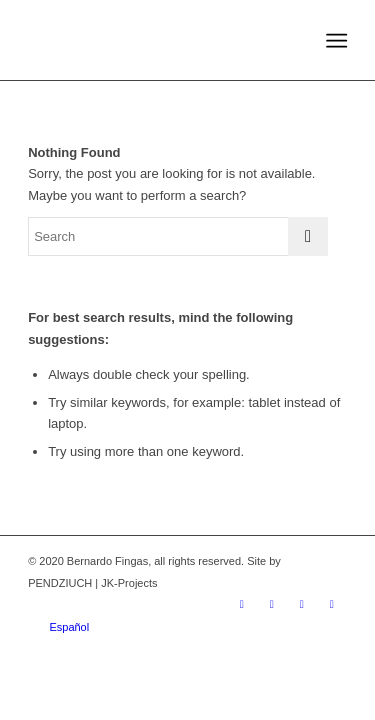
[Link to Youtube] (302, 604)
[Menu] (335, 41)
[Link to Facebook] (272, 604)
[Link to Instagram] (242, 604)
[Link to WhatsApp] (332, 604)
